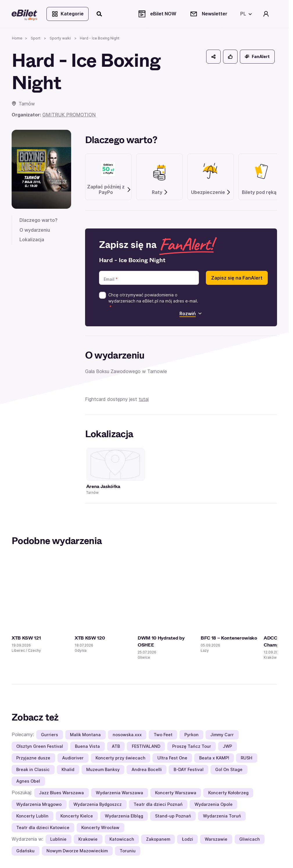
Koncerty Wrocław (100, 828)
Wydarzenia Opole (214, 804)
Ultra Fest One (172, 758)
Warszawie (216, 839)
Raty (160, 192)
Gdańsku (25, 851)
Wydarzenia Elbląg (124, 816)
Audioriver (73, 758)
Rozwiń (191, 314)
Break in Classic (33, 769)
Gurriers (50, 735)
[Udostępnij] (213, 57)
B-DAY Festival (189, 769)
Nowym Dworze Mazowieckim (77, 851)
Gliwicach (250, 839)
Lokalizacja (32, 239)
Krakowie (88, 839)
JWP (227, 746)
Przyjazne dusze (33, 758)
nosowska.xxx (127, 735)
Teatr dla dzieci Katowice (43, 828)
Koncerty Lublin (32, 816)
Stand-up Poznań (173, 816)
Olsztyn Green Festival (40, 746)
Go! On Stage (229, 769)
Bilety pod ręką (262, 192)
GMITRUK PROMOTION (69, 115)
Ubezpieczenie (211, 192)
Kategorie (68, 14)
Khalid (68, 769)
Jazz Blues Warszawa (61, 793)
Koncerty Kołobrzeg (228, 793)
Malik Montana (85, 735)
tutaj (144, 399)
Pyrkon (192, 735)
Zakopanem (158, 839)
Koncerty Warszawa (176, 793)
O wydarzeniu (35, 230)
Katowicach (122, 839)
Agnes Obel (28, 781)
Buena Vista (87, 746)
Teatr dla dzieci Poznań (158, 804)
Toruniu (128, 851)
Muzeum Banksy (103, 769)
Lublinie (58, 839)
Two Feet (163, 735)
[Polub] (230, 57)
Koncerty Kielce (77, 816)
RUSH (247, 758)
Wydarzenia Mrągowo (39, 804)
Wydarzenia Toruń (222, 816)
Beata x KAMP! (214, 758)
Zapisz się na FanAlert (237, 278)
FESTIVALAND (146, 746)
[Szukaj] (100, 14)
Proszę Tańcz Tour (192, 746)
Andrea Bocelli (147, 769)
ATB (116, 746)
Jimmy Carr (222, 735)
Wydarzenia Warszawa (119, 793)
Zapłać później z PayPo (109, 190)
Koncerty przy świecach (121, 758)
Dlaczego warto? (38, 220)
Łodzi (188, 839)
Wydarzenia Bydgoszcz (98, 804)
